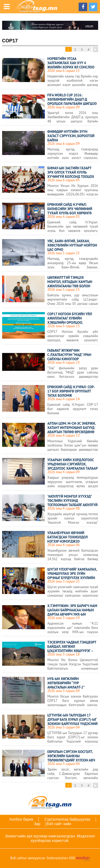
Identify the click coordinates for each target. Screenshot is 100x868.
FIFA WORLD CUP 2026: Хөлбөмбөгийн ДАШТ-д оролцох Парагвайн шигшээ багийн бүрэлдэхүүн (72, 102)
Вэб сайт (54, 824)
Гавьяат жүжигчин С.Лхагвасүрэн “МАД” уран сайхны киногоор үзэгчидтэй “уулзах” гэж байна (69, 359)
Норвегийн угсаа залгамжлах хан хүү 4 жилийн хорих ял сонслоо (71, 63)
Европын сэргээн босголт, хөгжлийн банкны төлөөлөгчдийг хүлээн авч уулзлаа (71, 758)
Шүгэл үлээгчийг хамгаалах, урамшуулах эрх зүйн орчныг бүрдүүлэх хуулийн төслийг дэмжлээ (72, 576)
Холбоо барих (21, 819)
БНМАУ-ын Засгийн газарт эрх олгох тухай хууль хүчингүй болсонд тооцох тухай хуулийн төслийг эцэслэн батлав (71, 177)
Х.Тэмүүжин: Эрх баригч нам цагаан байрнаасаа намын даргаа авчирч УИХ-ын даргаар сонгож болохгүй (72, 612)
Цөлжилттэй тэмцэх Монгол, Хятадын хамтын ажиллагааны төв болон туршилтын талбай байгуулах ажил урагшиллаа (72, 286)
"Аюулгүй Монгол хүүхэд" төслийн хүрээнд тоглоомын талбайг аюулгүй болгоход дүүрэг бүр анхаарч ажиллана (73, 505)
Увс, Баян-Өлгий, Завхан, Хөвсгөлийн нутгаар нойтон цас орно (72, 245)
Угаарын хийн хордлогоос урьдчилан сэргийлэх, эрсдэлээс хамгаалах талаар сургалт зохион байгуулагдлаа (73, 468)
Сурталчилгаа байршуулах (68, 819)
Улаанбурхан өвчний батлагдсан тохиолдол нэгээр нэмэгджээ (68, 537)
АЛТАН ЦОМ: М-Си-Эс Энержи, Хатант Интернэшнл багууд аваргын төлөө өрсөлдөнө (72, 428)
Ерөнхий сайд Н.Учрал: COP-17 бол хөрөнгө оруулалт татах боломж (71, 391)
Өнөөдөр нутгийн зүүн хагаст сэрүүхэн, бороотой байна (71, 136)
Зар (37, 824)
